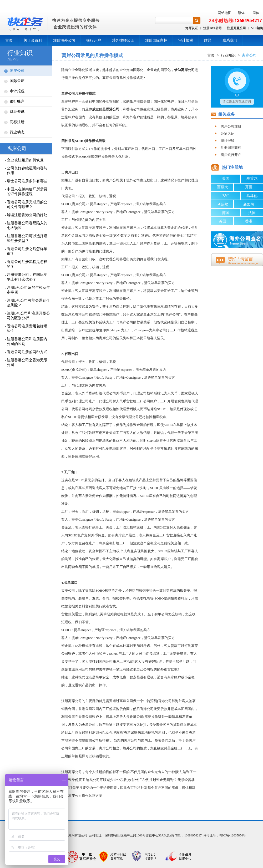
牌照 (208, 40)
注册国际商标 (156, 40)
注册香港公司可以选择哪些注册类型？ (27, 238)
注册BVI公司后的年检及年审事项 (28, 290)
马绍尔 (222, 204)
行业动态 (17, 132)
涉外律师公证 (123, 40)
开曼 (249, 187)
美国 (226, 178)
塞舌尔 (252, 178)
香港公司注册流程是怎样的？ (27, 264)
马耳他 (252, 196)
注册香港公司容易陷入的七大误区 (27, 225)
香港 (249, 221)
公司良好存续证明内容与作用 (27, 171)
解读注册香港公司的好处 (27, 215)
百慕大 (222, 187)
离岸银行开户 (231, 155)
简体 (256, 13)
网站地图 (225, 13)
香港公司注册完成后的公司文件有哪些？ (27, 204)
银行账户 (17, 101)
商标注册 (17, 122)
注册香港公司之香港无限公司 (27, 362)
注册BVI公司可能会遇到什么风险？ (28, 303)
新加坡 (249, 204)
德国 (226, 213)
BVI (225, 196)
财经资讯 (17, 112)
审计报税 (186, 40)
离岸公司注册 (231, 126)
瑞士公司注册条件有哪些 (27, 181)
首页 (9, 40)
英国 (222, 221)
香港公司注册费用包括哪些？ (27, 329)
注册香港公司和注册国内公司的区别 (27, 341)
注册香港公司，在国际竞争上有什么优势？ (27, 277)
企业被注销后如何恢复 (25, 160)
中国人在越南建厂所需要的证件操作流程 (27, 192)
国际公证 (17, 81)
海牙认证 (192, 28)
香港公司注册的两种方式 (27, 352)
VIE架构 (257, 28)
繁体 (241, 13)
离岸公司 (17, 71)
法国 (252, 213)
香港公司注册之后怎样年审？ (27, 251)
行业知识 (20, 53)
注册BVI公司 (212, 28)
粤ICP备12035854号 (233, 835)
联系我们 (230, 40)
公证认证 (227, 133)
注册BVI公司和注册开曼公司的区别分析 (28, 316)
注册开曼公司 (236, 28)
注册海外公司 (64, 40)
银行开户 (94, 40)
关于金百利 (33, 40)
